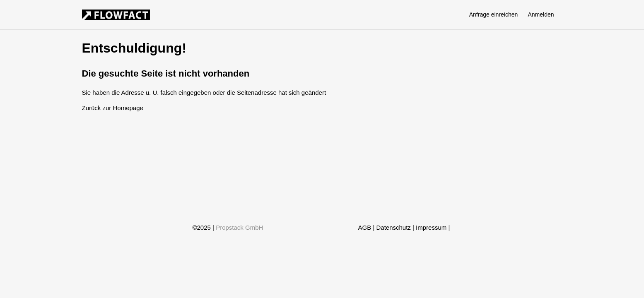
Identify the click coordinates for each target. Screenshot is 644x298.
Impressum (431, 227)
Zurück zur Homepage (113, 108)
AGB (365, 227)
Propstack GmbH (239, 227)
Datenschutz (393, 227)
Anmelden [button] (541, 14)
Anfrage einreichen (494, 14)
